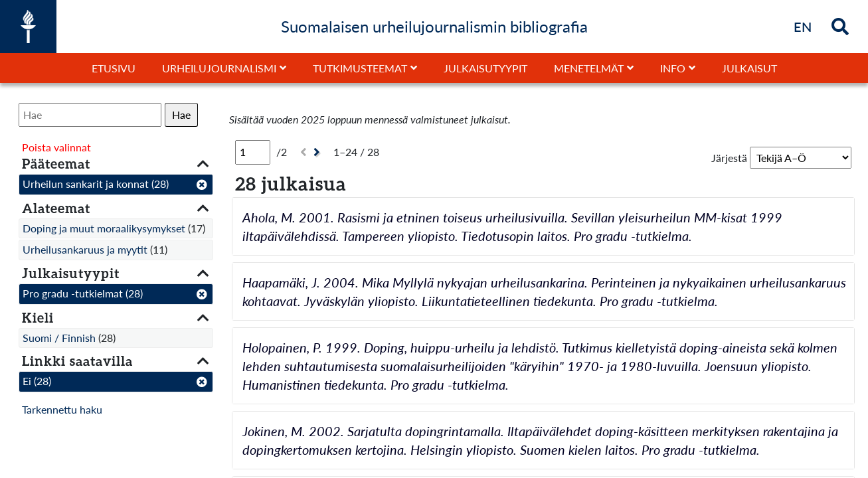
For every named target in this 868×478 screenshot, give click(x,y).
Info (673, 68)
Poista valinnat (56, 147)
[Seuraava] (318, 152)
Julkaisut (749, 68)
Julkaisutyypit (485, 68)
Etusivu (114, 68)
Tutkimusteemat (360, 68)
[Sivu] (253, 152)
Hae (181, 115)
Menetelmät (589, 68)
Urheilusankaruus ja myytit (85, 249)
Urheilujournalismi (219, 68)
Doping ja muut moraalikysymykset (104, 228)
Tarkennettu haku (62, 409)
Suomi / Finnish (59, 338)
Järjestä (729, 158)
